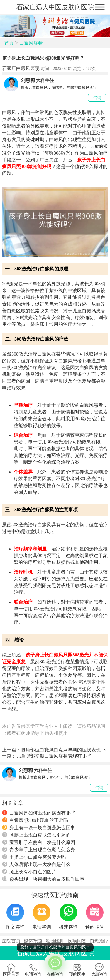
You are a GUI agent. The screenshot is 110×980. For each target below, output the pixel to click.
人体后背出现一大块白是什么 (36, 864)
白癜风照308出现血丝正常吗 (35, 820)
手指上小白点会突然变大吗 (34, 857)
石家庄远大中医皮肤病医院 (55, 7)
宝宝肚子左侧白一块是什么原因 (39, 842)
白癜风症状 (31, 43)
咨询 (97, 98)
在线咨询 (55, 965)
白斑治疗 (99, 941)
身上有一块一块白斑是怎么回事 (39, 827)
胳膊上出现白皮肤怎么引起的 (36, 835)
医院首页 (11, 941)
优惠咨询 (99, 970)
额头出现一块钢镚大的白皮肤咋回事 (43, 879)
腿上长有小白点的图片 (29, 872)
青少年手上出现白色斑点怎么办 (39, 850)
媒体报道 (33, 941)
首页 (9, 43)
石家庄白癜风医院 (21, 68)
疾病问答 (77, 941)
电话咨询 (33, 970)
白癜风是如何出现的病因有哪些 (39, 813)
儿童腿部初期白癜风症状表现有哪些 (54, 756)
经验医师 (55, 941)
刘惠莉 (28, 80)
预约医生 (77, 970)
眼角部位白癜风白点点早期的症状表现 (61, 750)
